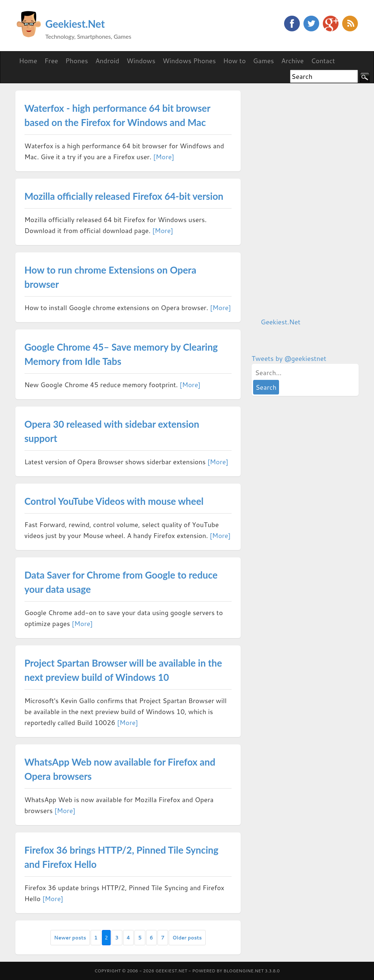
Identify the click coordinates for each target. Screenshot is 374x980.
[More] (164, 157)
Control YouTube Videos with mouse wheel (114, 501)
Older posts (187, 938)
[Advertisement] (306, 200)
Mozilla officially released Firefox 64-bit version (124, 196)
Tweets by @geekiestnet (289, 358)
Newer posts (70, 938)
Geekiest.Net (75, 24)
